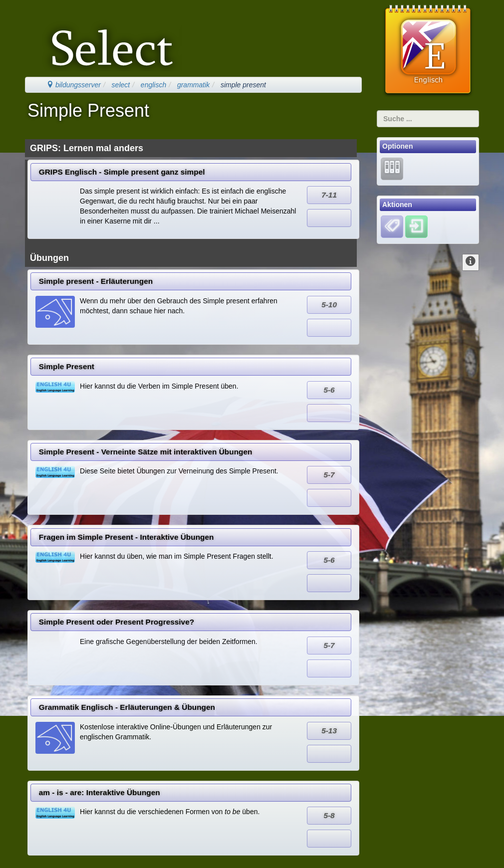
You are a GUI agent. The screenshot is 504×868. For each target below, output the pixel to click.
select (121, 85)
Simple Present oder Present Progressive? (117, 622)
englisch (153, 85)
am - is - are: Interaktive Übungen (100, 792)
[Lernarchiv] (392, 168)
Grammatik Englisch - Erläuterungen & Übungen (127, 707)
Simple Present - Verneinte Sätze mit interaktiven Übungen (146, 452)
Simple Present (67, 366)
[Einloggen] (416, 226)
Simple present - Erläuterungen (96, 281)
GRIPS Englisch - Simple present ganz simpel (122, 172)
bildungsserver (74, 85)
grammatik (193, 85)
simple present (243, 85)
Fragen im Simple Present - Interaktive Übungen (126, 537)
